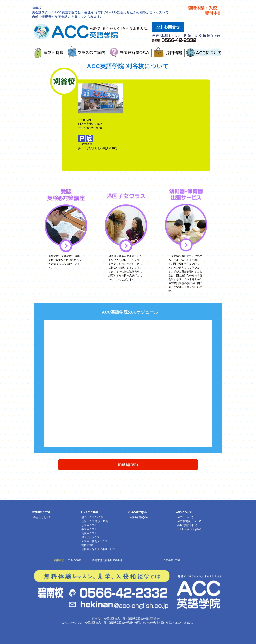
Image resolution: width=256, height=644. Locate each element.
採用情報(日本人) (187, 525)
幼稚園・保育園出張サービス (98, 549)
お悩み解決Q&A (139, 517)
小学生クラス (89, 525)
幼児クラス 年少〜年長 (95, 521)
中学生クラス (89, 529)
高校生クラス (89, 533)
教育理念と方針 (42, 517)
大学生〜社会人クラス (94, 541)
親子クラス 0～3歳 (92, 517)
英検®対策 (88, 545)
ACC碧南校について (189, 521)
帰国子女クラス (90, 537)
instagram (128, 464)
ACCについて (185, 517)
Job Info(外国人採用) (189, 529)
